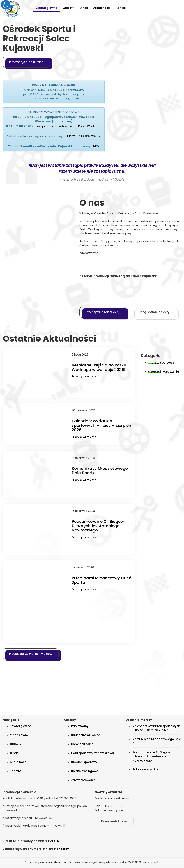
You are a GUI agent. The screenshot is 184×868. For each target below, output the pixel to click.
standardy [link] (61, 849)
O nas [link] (84, 8)
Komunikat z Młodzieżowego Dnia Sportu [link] (100, 471)
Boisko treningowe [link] (85, 771)
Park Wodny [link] (80, 726)
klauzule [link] (54, 841)
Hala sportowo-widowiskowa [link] (93, 753)
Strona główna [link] (47, 8)
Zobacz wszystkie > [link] (147, 769)
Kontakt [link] (122, 8)
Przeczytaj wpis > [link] (84, 376)
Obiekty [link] (68, 8)
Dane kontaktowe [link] (114, 821)
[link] (6, 5)
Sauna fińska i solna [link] (86, 735)
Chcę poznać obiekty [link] (154, 312)
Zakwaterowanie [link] (83, 780)
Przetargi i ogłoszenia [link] (163, 372)
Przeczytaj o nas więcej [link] (103, 312)
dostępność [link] (58, 862)
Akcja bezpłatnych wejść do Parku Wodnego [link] (69, 126)
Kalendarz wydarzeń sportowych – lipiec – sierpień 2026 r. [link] (101, 425)
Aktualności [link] (102, 8)
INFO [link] (96, 146)
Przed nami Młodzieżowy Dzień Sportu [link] (102, 580)
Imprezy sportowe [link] (161, 363)
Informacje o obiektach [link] (26, 62)
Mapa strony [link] (19, 735)
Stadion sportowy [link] (84, 762)
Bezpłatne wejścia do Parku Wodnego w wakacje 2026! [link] (99, 367)
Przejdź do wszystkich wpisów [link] (31, 654)
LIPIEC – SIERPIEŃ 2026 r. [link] (84, 136)
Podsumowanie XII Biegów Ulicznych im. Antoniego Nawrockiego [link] (98, 526)
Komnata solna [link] (82, 744)
